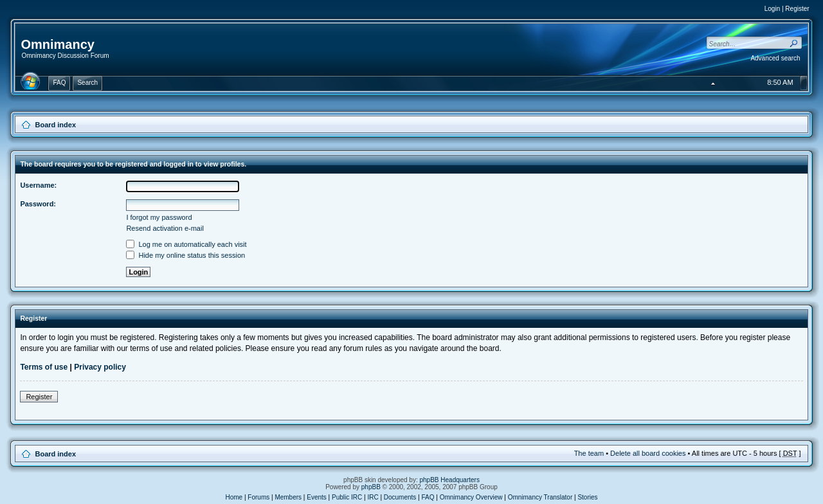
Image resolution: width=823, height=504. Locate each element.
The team (589, 453)
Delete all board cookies (648, 453)
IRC (373, 497)
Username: (38, 185)
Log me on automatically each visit (186, 244)
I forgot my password (159, 217)
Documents (400, 497)
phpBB (371, 487)
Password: (38, 204)
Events (317, 497)
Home (234, 497)
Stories (587, 497)
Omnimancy (57, 44)
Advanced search (775, 58)
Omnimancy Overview (471, 497)
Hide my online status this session (185, 255)
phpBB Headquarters (450, 480)
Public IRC (347, 497)
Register (797, 9)
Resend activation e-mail (165, 228)
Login (772, 9)
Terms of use (44, 367)
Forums (258, 497)
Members (288, 497)
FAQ (428, 497)
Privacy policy (100, 367)
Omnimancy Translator (540, 497)
